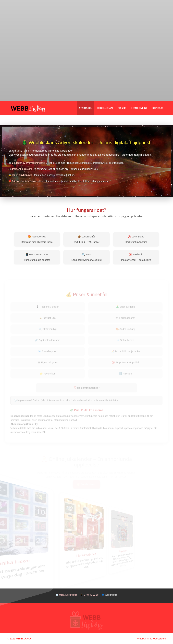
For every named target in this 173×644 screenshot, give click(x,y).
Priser (122, 108)
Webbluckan (105, 108)
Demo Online (139, 108)
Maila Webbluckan (68, 595)
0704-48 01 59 (91, 595)
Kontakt (158, 108)
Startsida (85, 108)
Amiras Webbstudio (155, 639)
